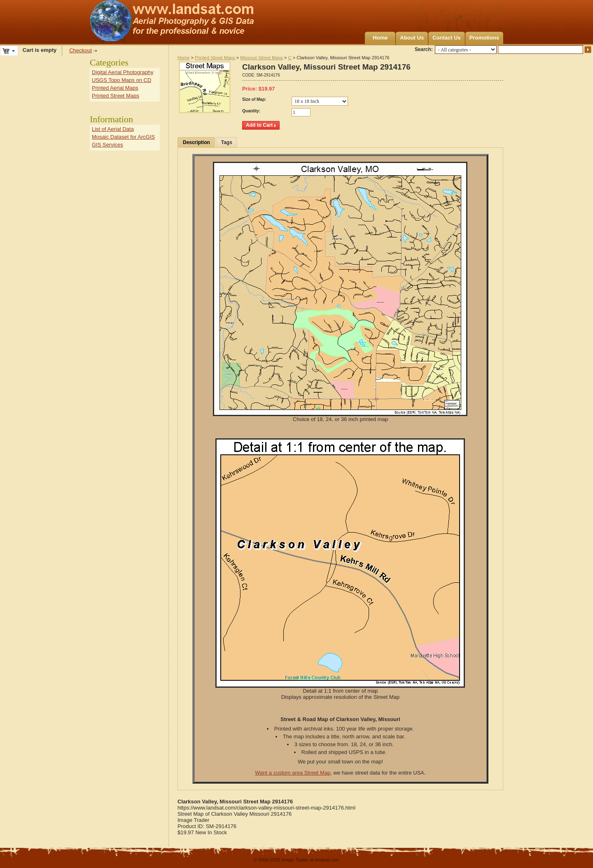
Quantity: (251, 111)
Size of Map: (254, 99)
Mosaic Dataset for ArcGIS (123, 137)
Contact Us (447, 38)
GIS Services (107, 145)
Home (380, 38)
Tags (227, 142)
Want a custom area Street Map (293, 773)
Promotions (484, 38)
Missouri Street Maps (261, 58)
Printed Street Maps (215, 58)
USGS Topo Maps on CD (121, 80)
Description (196, 142)
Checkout (81, 50)
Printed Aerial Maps (115, 88)
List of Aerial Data (113, 129)
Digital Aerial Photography (123, 72)
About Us (412, 38)
